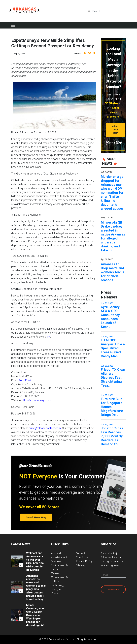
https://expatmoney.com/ (37, 400)
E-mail (104, 575)
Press (54, 593)
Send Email (25, 380)
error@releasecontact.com (45, 428)
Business (56, 561)
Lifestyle (56, 589)
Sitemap (81, 565)
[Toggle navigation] (13, 25)
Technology (58, 585)
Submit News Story (115, 130)
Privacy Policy (84, 561)
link (48, 337)
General (56, 573)
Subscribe (113, 589)
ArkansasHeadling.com (62, 639)
